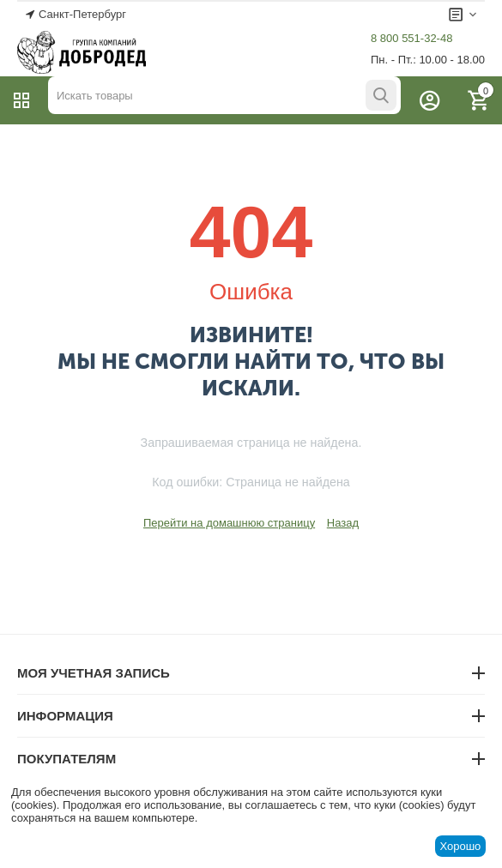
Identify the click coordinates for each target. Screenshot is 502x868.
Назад (343, 523)
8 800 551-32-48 (411, 38)
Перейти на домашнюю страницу (229, 523)
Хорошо (460, 846)
